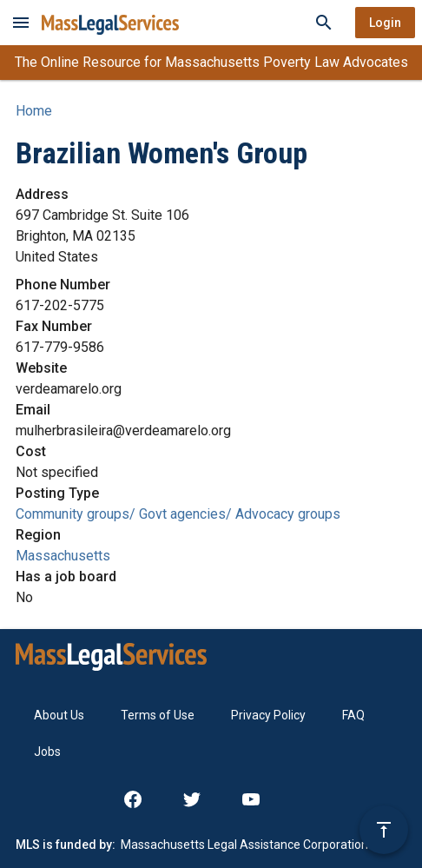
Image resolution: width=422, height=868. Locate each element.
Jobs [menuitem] (47, 752)
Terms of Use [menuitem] (158, 715)
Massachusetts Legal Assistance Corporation (244, 845)
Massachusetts (63, 556)
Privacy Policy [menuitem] (268, 715)
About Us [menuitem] (59, 715)
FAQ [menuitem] (353, 715)
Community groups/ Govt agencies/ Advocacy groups (178, 514)
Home (34, 111)
